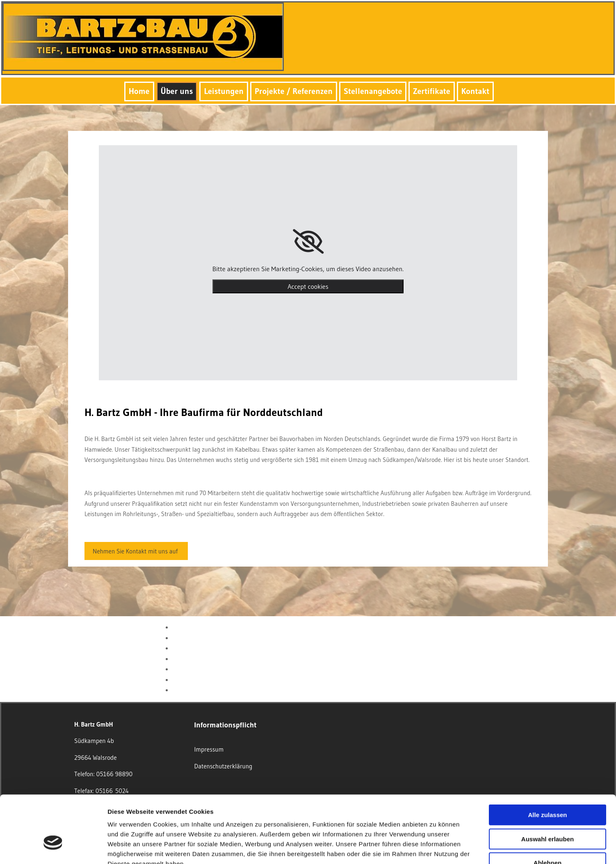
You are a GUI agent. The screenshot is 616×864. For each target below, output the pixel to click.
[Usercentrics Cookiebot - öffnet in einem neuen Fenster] (53, 848)
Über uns (177, 91)
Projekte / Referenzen (294, 91)
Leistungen (224, 91)
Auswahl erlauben (548, 788)
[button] (136, 551)
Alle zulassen (547, 764)
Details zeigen (436, 848)
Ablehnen (548, 812)
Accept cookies (308, 286)
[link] (308, 242)
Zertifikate (431, 91)
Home (139, 91)
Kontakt (475, 91)
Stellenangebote (373, 91)
